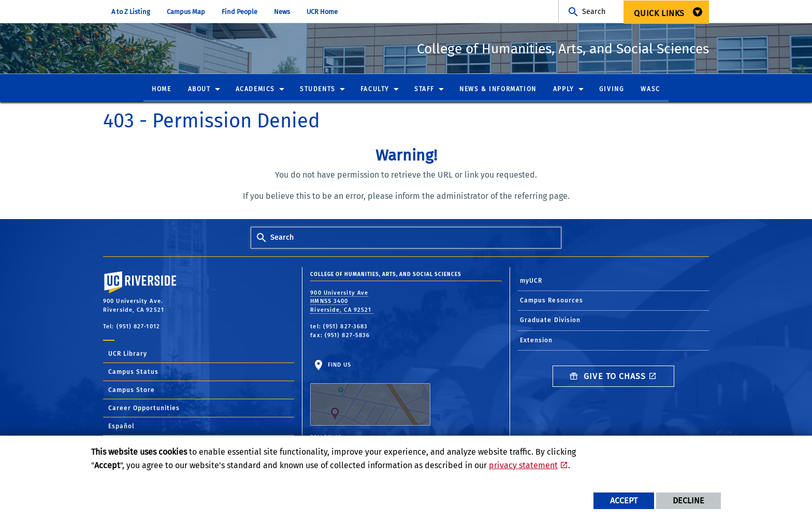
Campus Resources (552, 301)
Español (121, 427)
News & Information (498, 90)
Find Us (370, 394)
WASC (650, 90)
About (199, 90)
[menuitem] (666, 12)
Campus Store (132, 390)
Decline (688, 501)
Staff (424, 90)
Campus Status (133, 372)
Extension (536, 341)
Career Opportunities (144, 409)
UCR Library (128, 354)
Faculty (375, 90)
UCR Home (322, 12)
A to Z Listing (131, 12)
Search (594, 12)
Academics (255, 90)
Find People (240, 12)
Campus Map (186, 12)
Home (161, 90)
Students (318, 90)
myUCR (531, 281)
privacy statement (523, 465)
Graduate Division (550, 321)
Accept (624, 501)
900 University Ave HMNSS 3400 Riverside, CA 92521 (342, 302)
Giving (612, 90)
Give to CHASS (608, 377)
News (282, 12)
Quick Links (659, 13)
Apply (564, 90)
